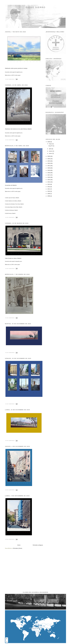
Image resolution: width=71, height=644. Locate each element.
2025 (49, 156)
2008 (49, 196)
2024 (49, 159)
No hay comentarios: (10, 79)
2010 (49, 191)
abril (50, 149)
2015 (49, 180)
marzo (51, 151)
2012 (49, 187)
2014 (49, 182)
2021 (49, 166)
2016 (49, 177)
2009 (49, 194)
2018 (49, 173)
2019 (49, 170)
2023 (49, 161)
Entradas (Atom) (18, 548)
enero (51, 153)
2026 (49, 142)
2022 (49, 163)
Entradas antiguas (38, 545)
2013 (49, 184)
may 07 (51, 146)
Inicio (19, 545)
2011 (49, 189)
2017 (49, 175)
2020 (49, 168)
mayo (51, 144)
